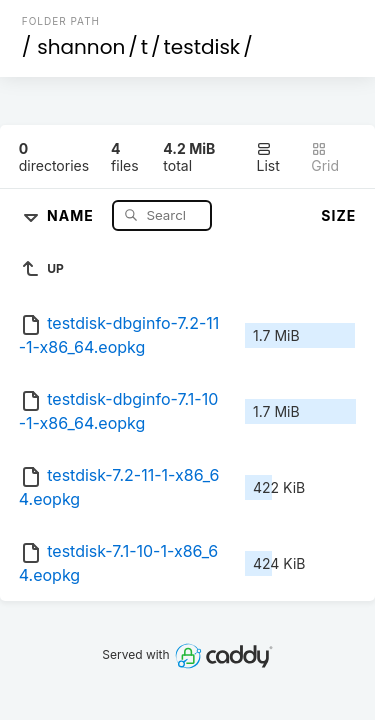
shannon (81, 47)
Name (72, 214)
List (267, 157)
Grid (325, 157)
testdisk (202, 47)
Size (338, 215)
